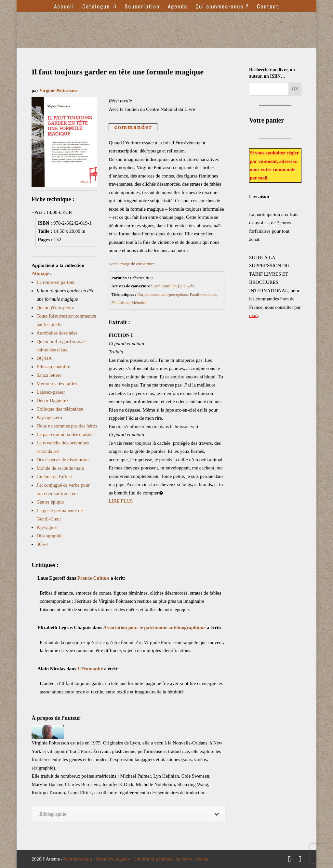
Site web (186, 286)
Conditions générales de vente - (165, 859)
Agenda (178, 7)
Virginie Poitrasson (58, 91)
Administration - (79, 859)
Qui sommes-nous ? (222, 7)
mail (263, 178)
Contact (268, 7)
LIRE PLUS (121, 501)
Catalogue (96, 7)
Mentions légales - (115, 859)
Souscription (142, 7)
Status (202, 859)
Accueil (64, 7)
